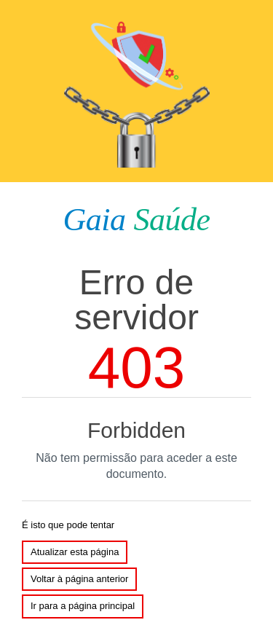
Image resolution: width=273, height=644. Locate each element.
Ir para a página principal (83, 606)
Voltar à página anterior (79, 579)
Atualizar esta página (75, 552)
